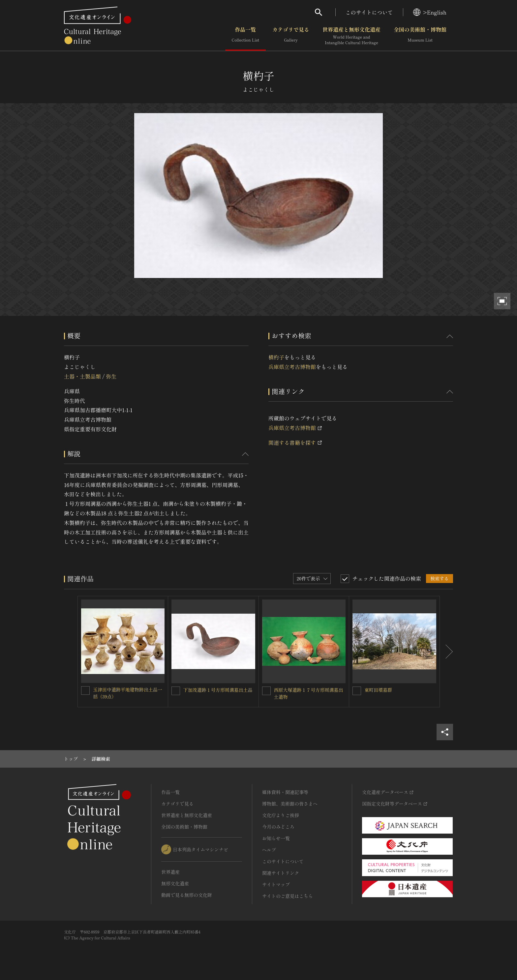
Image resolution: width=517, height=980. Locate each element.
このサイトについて (369, 12)
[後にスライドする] (446, 652)
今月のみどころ (278, 827)
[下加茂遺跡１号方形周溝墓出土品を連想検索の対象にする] (176, 691)
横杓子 (276, 357)
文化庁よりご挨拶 (281, 815)
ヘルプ (269, 850)
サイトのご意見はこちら (288, 896)
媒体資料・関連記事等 (285, 792)
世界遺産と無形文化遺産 (351, 36)
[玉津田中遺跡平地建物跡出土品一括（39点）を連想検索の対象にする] (85, 690)
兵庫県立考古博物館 (292, 367)
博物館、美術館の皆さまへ (290, 804)
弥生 (111, 376)
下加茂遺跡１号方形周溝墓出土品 (218, 690)
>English (430, 12)
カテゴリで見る (291, 36)
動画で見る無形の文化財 (187, 895)
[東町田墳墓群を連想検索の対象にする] (357, 691)
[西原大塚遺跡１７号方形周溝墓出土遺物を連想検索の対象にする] (266, 691)
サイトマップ (276, 884)
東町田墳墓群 (378, 690)
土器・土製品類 (82, 376)
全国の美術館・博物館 (420, 36)
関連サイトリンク (281, 873)
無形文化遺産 (175, 883)
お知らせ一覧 (276, 838)
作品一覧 (245, 36)
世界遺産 (170, 872)
